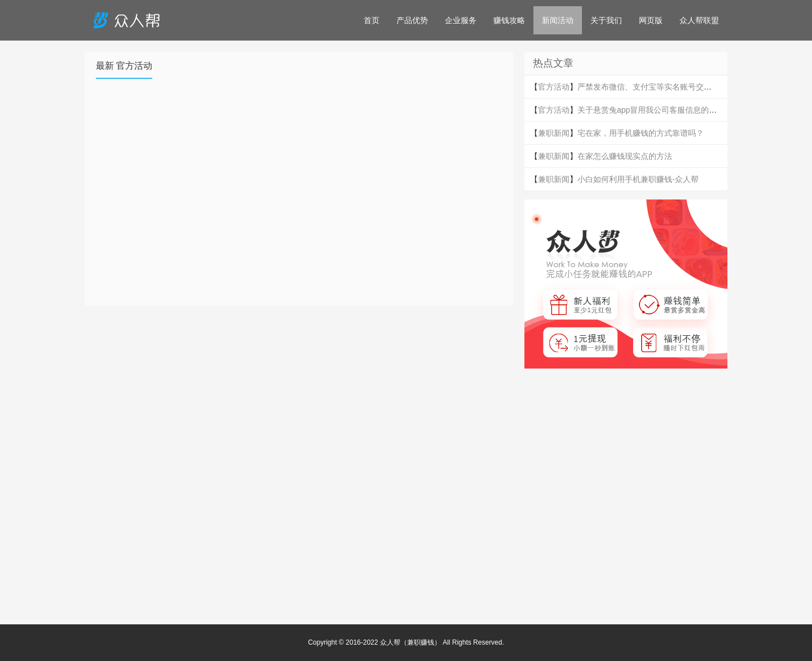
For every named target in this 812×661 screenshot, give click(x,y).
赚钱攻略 (509, 20)
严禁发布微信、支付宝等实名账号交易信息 (652, 87)
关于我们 (606, 20)
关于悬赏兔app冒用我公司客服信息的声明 (651, 110)
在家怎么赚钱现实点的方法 (625, 156)
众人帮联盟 (699, 20)
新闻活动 (558, 20)
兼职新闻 (554, 133)
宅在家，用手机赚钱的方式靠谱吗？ (641, 133)
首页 (372, 20)
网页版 (651, 20)
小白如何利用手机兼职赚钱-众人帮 (638, 179)
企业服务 (461, 20)
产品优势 (412, 20)
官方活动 (554, 87)
